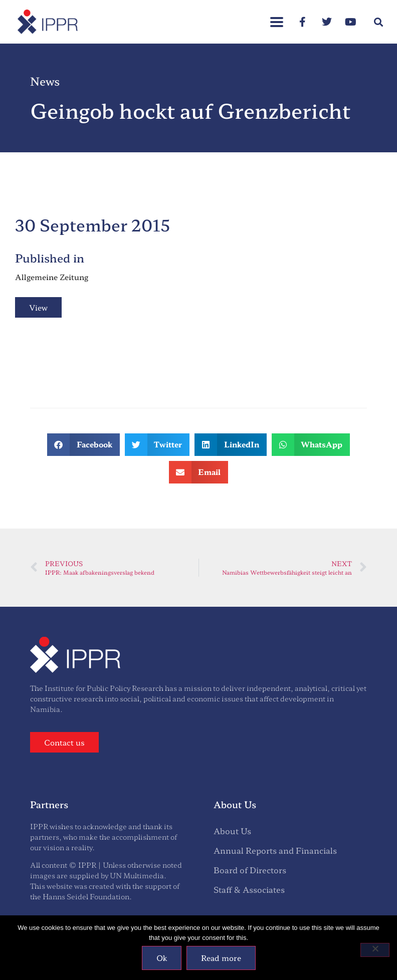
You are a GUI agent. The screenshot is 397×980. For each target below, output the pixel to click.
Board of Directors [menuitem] (250, 870)
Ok (162, 958)
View (38, 307)
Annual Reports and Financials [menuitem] (275, 850)
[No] (375, 950)
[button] (379, 22)
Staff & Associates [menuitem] (249, 889)
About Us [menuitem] (232, 831)
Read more (221, 958)
